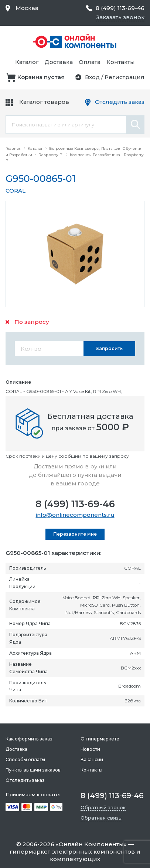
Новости (90, 749)
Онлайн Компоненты (91, 844)
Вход (92, 77)
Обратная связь (101, 818)
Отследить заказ (120, 102)
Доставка (59, 62)
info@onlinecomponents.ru (75, 515)
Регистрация (125, 77)
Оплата (90, 62)
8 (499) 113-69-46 (75, 504)
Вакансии (92, 759)
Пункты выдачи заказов (33, 770)
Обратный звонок (103, 807)
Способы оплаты (25, 759)
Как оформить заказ (29, 739)
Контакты (121, 62)
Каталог (27, 62)
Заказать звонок (120, 17)
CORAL (16, 191)
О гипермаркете (100, 739)
